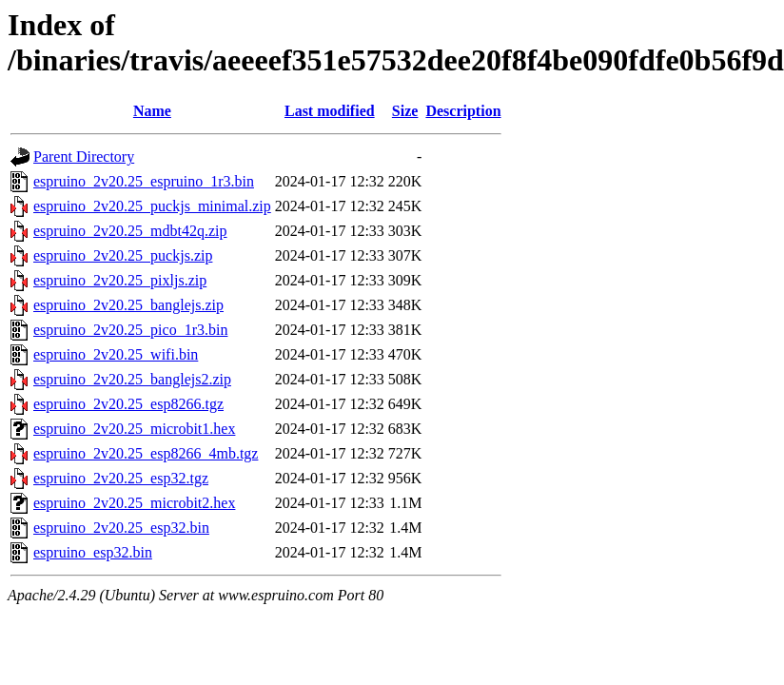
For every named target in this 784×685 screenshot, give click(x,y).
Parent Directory (84, 157)
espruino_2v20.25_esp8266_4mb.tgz (146, 453)
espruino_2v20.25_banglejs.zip (128, 305)
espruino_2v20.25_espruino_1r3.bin (144, 181)
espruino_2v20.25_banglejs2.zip (132, 379)
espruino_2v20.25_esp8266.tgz (128, 404)
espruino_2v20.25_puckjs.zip (123, 255)
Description (463, 111)
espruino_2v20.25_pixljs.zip (120, 280)
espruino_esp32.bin (93, 552)
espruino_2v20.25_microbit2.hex (134, 503)
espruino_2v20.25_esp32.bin (121, 528)
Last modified (330, 111)
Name (152, 111)
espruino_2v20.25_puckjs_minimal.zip (152, 206)
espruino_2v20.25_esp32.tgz (121, 478)
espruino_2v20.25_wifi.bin (116, 354)
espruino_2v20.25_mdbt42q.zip (130, 231)
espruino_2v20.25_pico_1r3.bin (130, 330)
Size (405, 111)
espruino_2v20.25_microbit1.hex (134, 429)
